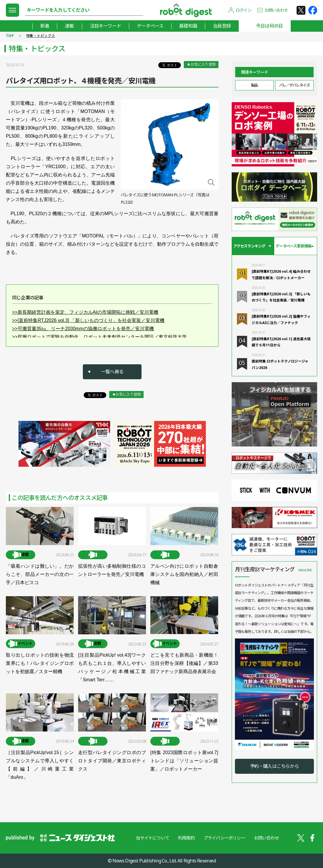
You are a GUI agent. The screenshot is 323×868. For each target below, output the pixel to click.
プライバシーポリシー (224, 838)
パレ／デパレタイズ (295, 85)
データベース (150, 26)
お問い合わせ (276, 10)
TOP (10, 36)
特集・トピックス (41, 36)
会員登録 (222, 26)
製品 (254, 85)
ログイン (244, 10)
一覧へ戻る (112, 372)
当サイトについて (152, 838)
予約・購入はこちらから (274, 766)
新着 (45, 26)
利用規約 (186, 838)
